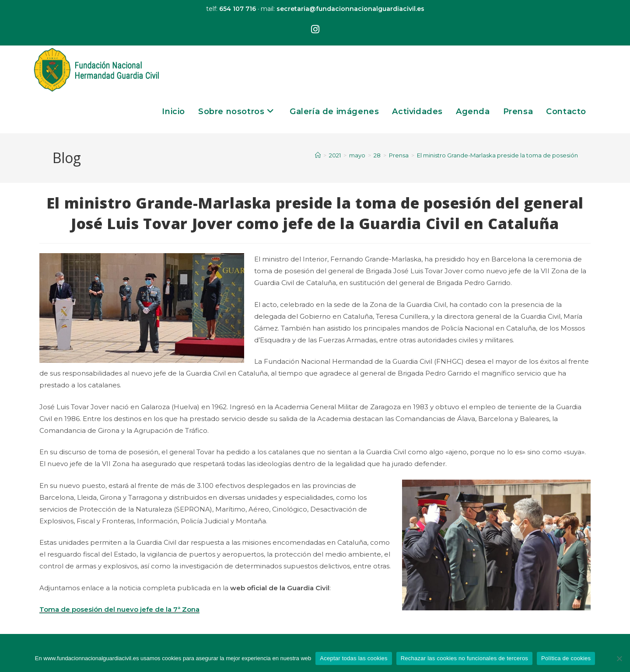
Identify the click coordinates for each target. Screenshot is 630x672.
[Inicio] (318, 155)
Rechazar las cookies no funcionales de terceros (464, 658)
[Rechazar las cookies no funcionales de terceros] (619, 658)
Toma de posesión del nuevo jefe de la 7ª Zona (119, 609)
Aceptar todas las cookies (353, 658)
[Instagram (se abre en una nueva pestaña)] (315, 30)
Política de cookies (566, 658)
